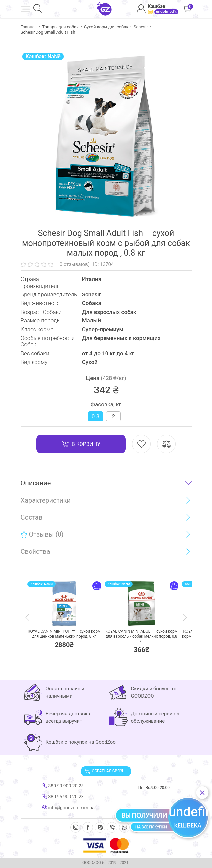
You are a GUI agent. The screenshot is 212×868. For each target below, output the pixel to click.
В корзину (81, 444)
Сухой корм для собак (106, 27)
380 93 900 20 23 (63, 786)
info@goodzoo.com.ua (69, 808)
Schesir (141, 27)
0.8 (96, 416)
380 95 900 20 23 (63, 797)
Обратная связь (105, 771)
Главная (29, 27)
